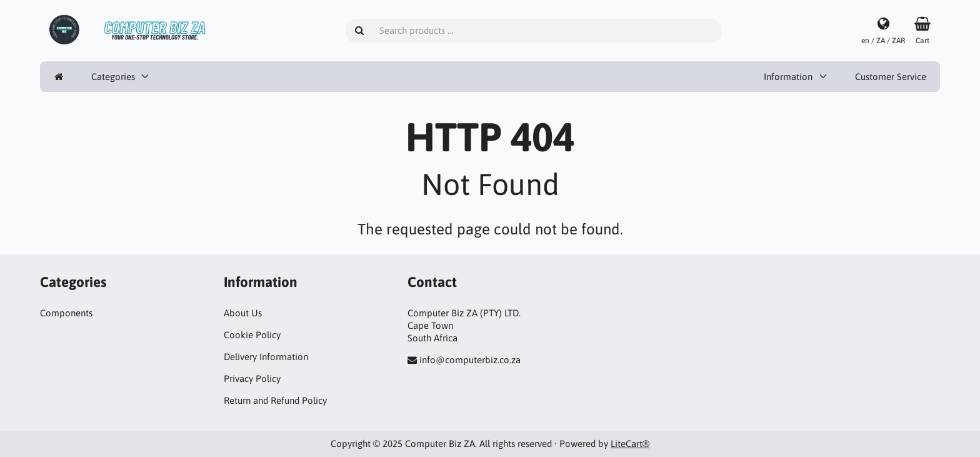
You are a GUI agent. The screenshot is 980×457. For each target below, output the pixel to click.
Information (788, 77)
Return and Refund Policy (275, 400)
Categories (113, 77)
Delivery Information (266, 357)
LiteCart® (630, 444)
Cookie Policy (252, 335)
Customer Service (891, 77)
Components (66, 313)
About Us (243, 313)
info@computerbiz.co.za (470, 360)
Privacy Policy (252, 379)
